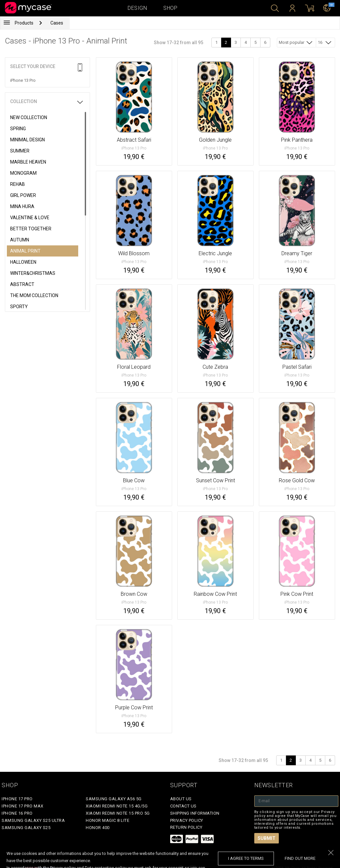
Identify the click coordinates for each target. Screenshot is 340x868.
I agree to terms (246, 858)
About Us (181, 799)
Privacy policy (187, 820)
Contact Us (183, 806)
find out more (300, 858)
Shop (170, 8)
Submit (267, 838)
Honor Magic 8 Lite (107, 820)
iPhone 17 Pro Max (23, 806)
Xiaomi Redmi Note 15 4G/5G (117, 806)
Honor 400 (98, 828)
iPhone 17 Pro (17, 799)
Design (137, 8)
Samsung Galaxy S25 (26, 828)
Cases (57, 23)
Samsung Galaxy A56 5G (114, 799)
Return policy (186, 827)
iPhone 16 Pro (17, 813)
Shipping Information (195, 813)
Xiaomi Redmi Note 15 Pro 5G (118, 813)
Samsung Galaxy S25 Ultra (33, 820)
